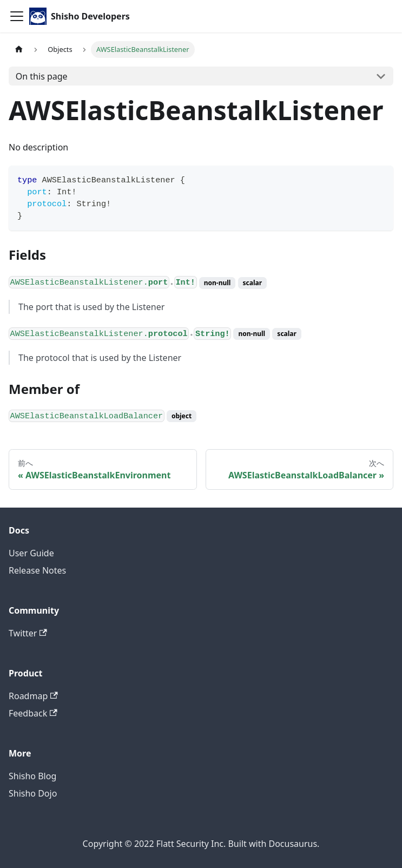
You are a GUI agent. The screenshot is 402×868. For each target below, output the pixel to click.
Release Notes (37, 570)
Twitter (28, 633)
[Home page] (19, 50)
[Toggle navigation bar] (17, 16)
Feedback (33, 713)
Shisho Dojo (33, 793)
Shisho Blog (32, 776)
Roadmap (33, 696)
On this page (42, 76)
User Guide (31, 553)
